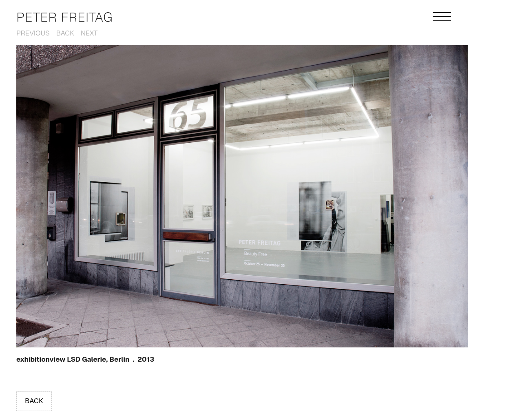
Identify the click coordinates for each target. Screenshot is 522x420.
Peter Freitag (65, 17)
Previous (33, 33)
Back (65, 33)
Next (89, 33)
